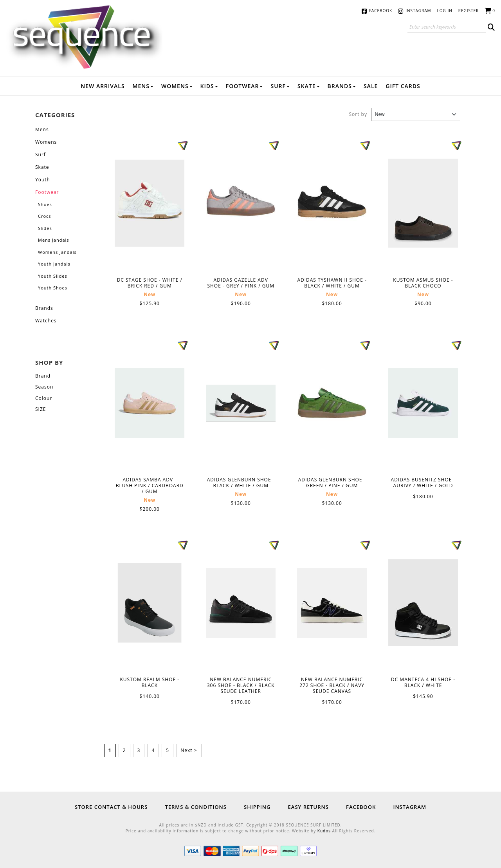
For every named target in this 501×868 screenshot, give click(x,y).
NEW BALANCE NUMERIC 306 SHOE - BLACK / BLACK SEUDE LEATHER (241, 603)
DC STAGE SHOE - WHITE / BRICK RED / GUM (150, 203)
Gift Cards (403, 86)
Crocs (45, 216)
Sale (371, 86)
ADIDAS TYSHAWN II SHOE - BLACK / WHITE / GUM (332, 203)
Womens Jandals (57, 252)
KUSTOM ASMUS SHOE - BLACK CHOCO (423, 203)
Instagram (418, 11)
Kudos (324, 831)
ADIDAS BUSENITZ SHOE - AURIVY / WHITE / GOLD (423, 403)
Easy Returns (308, 807)
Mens (143, 86)
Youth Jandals (54, 264)
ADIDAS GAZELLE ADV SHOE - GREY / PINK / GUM (241, 203)
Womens (177, 86)
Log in (445, 11)
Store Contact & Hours (111, 807)
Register (469, 11)
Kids (209, 86)
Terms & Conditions (196, 807)
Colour (44, 398)
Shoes (45, 204)
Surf (280, 86)
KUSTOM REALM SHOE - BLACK (150, 603)
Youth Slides (53, 276)
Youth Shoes (53, 288)
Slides (45, 228)
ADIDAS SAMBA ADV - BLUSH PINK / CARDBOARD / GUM (150, 403)
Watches (46, 321)
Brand (43, 376)
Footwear (244, 86)
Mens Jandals (54, 240)
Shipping (257, 807)
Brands (342, 86)
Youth (43, 180)
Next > (189, 750)
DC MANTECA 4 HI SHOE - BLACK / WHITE (423, 603)
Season (44, 387)
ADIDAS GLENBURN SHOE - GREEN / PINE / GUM (332, 403)
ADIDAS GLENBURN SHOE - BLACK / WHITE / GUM (241, 403)
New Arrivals (103, 86)
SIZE (41, 409)
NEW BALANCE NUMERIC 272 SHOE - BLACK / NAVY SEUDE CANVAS (332, 603)
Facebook (381, 11)
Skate (309, 86)
